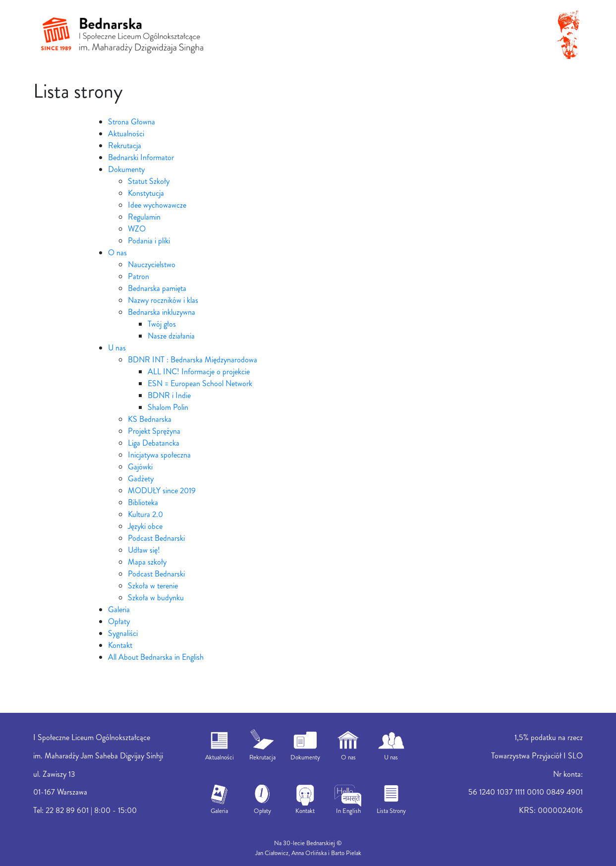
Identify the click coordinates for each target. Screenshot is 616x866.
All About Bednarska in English (156, 657)
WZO (137, 229)
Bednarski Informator (141, 157)
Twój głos (162, 324)
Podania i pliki (149, 241)
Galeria (119, 609)
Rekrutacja (125, 145)
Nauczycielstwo (152, 264)
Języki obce (145, 526)
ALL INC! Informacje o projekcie (199, 372)
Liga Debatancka (154, 443)
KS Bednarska (150, 419)
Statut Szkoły (149, 181)
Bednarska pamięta (157, 288)
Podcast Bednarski (156, 538)
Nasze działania (171, 336)
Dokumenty (126, 169)
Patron (139, 276)
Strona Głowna (132, 122)
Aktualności (126, 134)
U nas (117, 348)
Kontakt (120, 645)
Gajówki (140, 467)
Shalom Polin (168, 407)
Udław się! (144, 550)
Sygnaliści (123, 633)
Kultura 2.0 (145, 514)
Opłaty (119, 621)
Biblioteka (143, 502)
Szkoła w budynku (156, 598)
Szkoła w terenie (153, 586)
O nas (117, 253)
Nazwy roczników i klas (163, 300)
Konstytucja (146, 193)
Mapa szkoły (147, 562)
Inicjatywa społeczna (159, 455)
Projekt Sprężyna (154, 431)
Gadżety (141, 479)
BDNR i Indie (169, 395)
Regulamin (144, 217)
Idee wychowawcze (157, 205)
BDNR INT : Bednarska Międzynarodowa (193, 360)
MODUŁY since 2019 (162, 491)
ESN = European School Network (200, 383)
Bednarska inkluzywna (162, 312)
